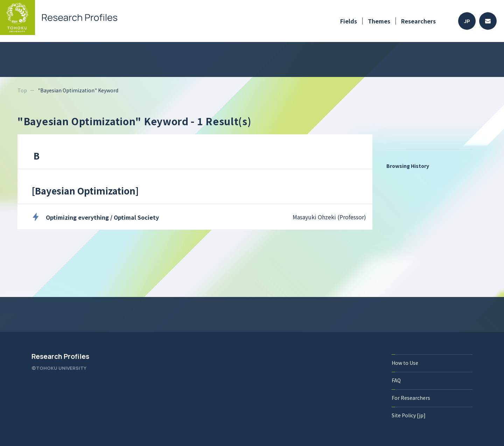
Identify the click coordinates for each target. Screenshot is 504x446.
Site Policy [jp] (409, 415)
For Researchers (411, 398)
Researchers (418, 21)
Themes (379, 21)
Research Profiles (60, 356)
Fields (349, 21)
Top (22, 90)
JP (467, 21)
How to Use (405, 363)
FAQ (396, 380)
